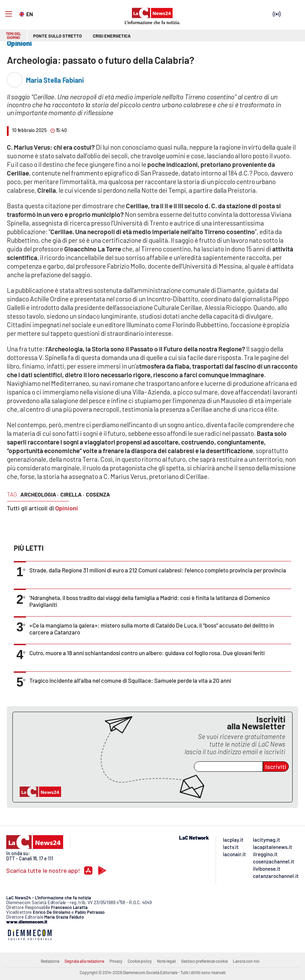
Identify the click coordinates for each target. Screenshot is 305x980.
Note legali (166, 961)
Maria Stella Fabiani (55, 80)
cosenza (98, 494)
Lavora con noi (246, 961)
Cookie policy (140, 961)
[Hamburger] (9, 14)
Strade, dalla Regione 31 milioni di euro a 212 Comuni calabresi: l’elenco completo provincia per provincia (158, 570)
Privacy (116, 961)
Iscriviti (276, 767)
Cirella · (72, 494)
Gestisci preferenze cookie (204, 961)
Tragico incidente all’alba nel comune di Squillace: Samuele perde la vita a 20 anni (130, 680)
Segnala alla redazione (84, 961)
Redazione (50, 961)
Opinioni (67, 508)
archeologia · (40, 494)
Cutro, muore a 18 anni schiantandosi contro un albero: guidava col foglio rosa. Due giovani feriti (147, 653)
